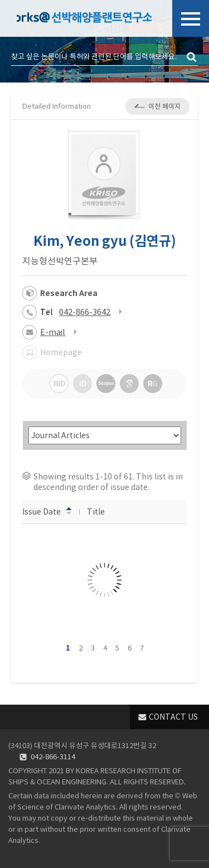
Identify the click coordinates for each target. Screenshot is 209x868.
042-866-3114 (53, 757)
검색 (192, 57)
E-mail (53, 332)
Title (101, 511)
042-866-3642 (85, 312)
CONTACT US (173, 717)
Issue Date (47, 511)
